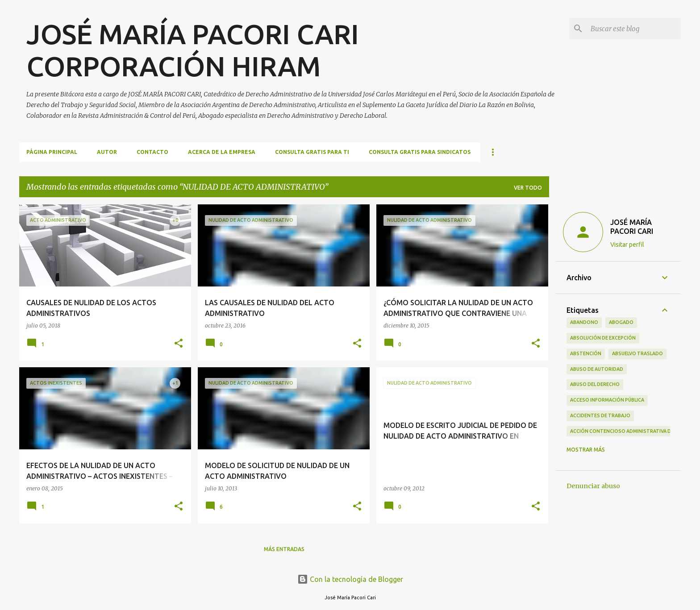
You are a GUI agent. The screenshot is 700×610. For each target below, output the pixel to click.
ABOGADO (621, 322)
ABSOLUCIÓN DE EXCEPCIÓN (603, 338)
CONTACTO (152, 152)
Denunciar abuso (593, 486)
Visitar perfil (627, 245)
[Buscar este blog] (634, 29)
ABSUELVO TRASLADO (637, 353)
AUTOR (107, 152)
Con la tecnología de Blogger (350, 579)
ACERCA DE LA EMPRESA (222, 152)
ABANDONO (584, 322)
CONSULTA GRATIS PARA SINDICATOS (420, 152)
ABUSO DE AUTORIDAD (597, 369)
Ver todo (528, 188)
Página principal (52, 152)
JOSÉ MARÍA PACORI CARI (632, 227)
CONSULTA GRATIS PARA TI (312, 152)
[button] (179, 344)
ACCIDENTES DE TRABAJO (600, 415)
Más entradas (284, 549)
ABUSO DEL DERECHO (595, 384)
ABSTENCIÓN (586, 353)
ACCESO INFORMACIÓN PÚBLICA (607, 400)
